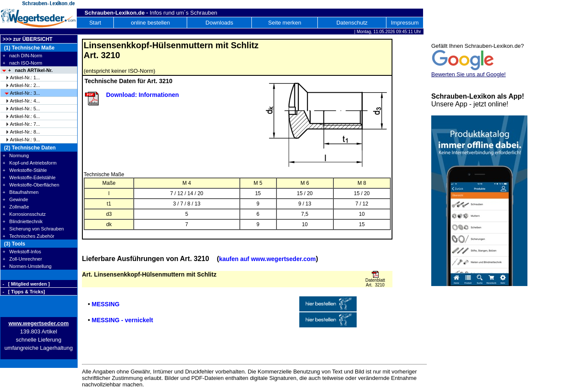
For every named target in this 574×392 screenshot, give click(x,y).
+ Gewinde (15, 199)
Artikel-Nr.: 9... (25, 140)
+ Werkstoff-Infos (22, 252)
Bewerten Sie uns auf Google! (469, 74)
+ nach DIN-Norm (22, 56)
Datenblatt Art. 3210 (375, 283)
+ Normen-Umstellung (27, 266)
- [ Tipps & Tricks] (24, 292)
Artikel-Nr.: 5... (25, 109)
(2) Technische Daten (29, 148)
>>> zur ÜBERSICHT (28, 39)
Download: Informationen (143, 95)
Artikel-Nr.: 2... (25, 85)
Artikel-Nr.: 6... (25, 116)
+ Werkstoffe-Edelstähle (29, 177)
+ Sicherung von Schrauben (33, 229)
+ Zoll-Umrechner (22, 259)
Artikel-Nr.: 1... (25, 78)
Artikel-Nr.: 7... (25, 124)
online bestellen (151, 23)
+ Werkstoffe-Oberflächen (31, 185)
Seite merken (285, 23)
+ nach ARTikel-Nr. (30, 70)
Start (95, 23)
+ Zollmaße (16, 207)
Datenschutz (352, 23)
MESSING (105, 304)
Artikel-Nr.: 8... (25, 132)
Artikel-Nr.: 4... (25, 101)
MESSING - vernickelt (122, 320)
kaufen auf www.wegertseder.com (267, 259)
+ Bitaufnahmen (20, 192)
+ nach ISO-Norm (22, 63)
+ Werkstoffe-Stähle (25, 170)
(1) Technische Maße (28, 48)
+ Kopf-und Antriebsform (30, 163)
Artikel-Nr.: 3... (25, 93)
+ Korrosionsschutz (24, 214)
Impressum (405, 23)
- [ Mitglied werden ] (26, 284)
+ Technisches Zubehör (28, 236)
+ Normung (16, 156)
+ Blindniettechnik (23, 221)
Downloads (220, 23)
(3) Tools (14, 244)
